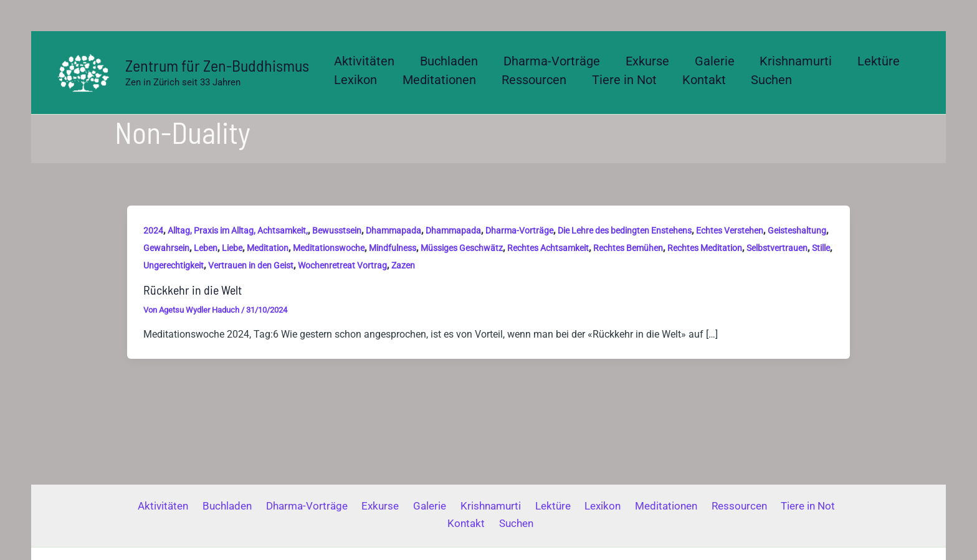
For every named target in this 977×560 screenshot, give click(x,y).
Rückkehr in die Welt (193, 290)
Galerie (408, 506)
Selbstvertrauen (777, 248)
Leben (206, 248)
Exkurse (363, 506)
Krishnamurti (466, 506)
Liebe (232, 248)
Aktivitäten (156, 506)
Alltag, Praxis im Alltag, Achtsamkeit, (238, 230)
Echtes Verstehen (730, 230)
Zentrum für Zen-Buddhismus (217, 65)
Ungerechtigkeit (174, 265)
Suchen (491, 523)
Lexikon (571, 506)
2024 (153, 230)
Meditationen (631, 506)
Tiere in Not (765, 506)
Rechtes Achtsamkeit (548, 248)
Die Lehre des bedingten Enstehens (625, 230)
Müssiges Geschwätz (462, 248)
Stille (821, 248)
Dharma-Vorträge (519, 230)
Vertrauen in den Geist (251, 265)
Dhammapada (393, 230)
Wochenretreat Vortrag (342, 265)
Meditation (268, 248)
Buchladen (217, 506)
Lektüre (524, 506)
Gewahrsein (166, 248)
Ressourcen (700, 506)
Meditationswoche (329, 248)
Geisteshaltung (797, 230)
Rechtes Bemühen (628, 248)
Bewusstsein (337, 230)
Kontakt (822, 506)
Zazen (403, 265)
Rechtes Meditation (705, 248)
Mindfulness (393, 248)
